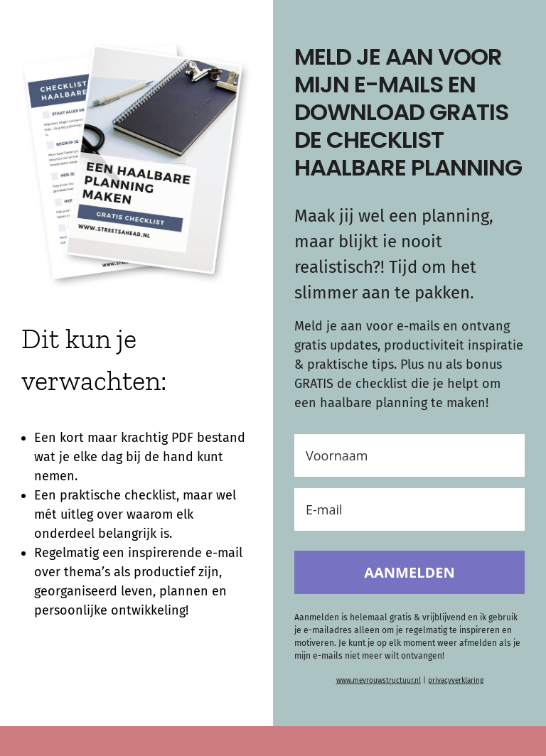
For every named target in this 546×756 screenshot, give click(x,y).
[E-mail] (409, 509)
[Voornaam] (409, 455)
